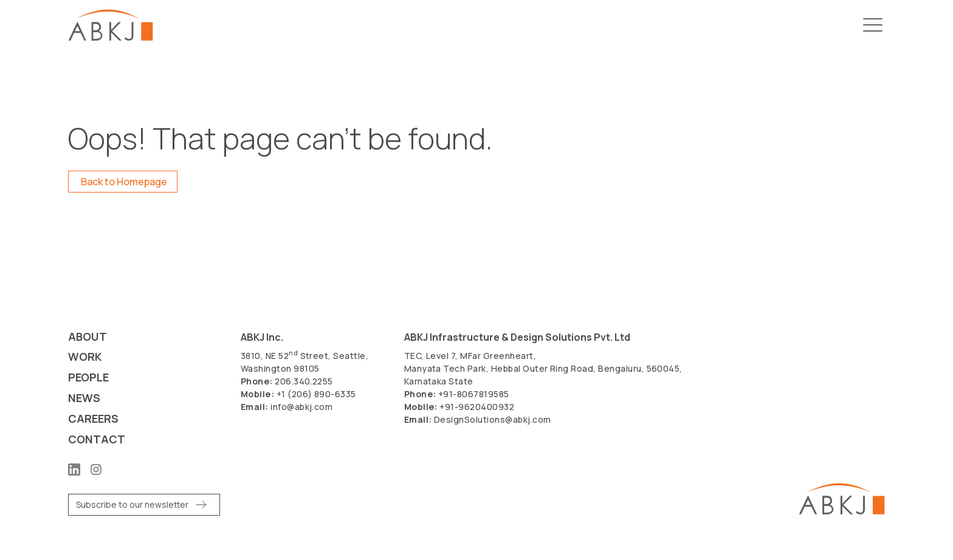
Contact (97, 440)
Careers (93, 419)
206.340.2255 (304, 381)
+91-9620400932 (477, 407)
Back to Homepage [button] (124, 182)
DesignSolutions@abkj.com (493, 419)
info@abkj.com (301, 407)
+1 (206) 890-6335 (316, 394)
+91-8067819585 (474, 394)
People (88, 378)
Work (85, 357)
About (88, 337)
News (84, 399)
